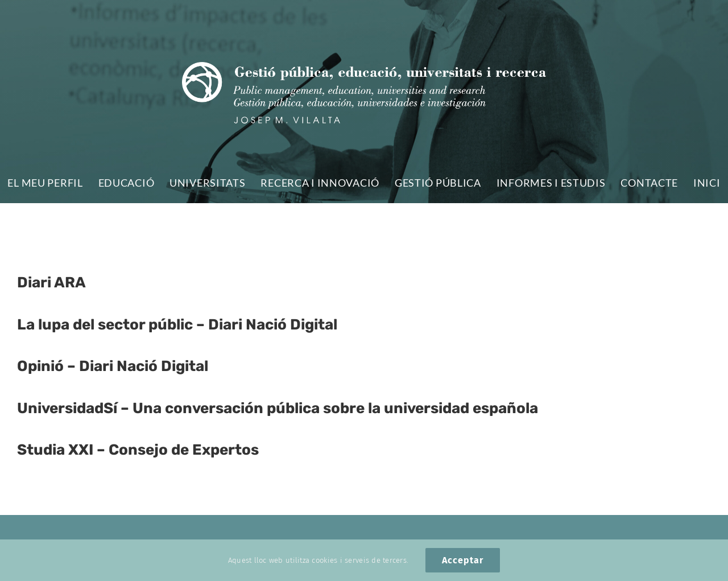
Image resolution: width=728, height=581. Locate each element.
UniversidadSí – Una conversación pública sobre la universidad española (278, 408)
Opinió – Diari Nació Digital (113, 366)
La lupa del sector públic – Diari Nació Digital (177, 325)
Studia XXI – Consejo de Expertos (138, 450)
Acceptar (463, 560)
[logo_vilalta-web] (364, 67)
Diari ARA (51, 283)
